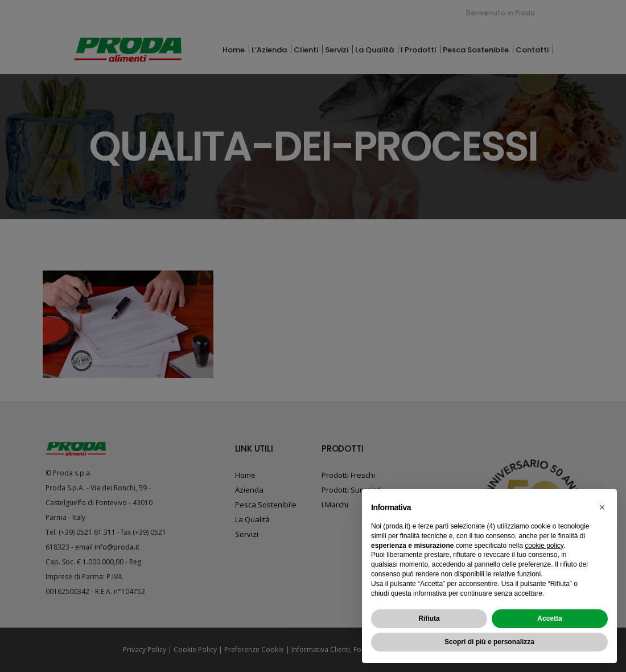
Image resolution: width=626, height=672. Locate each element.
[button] (602, 507)
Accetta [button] (549, 618)
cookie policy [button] (544, 546)
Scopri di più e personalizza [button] (489, 642)
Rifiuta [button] (429, 618)
